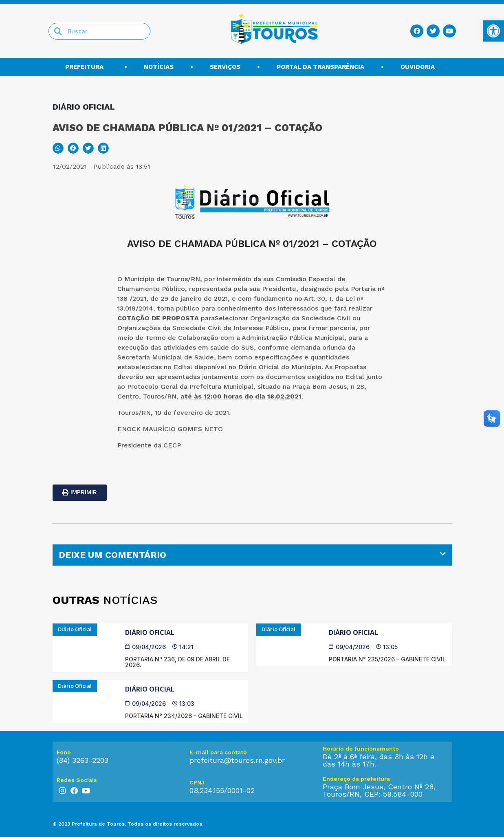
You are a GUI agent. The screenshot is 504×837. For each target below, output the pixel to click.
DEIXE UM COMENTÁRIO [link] (112, 555)
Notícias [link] (159, 67)
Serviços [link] (225, 67)
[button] (58, 148)
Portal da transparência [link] (320, 67)
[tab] (252, 555)
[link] (493, 31)
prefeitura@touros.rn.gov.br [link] (237, 760)
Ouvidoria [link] (420, 67)
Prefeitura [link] (86, 67)
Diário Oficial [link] (150, 632)
